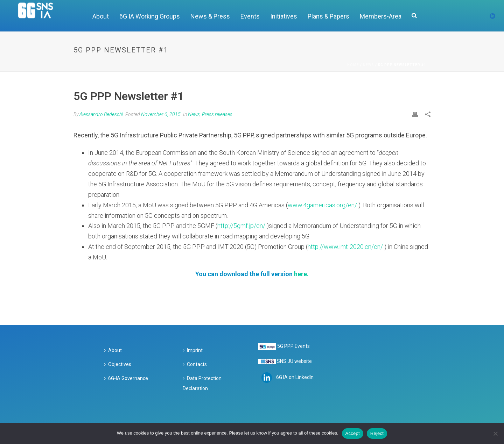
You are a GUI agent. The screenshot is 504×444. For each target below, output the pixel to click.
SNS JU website (294, 361)
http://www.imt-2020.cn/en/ (345, 247)
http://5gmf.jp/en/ (241, 226)
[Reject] (495, 434)
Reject (377, 433)
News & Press (210, 16)
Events (250, 16)
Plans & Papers (328, 16)
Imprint (193, 350)
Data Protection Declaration (202, 384)
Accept (353, 433)
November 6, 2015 (161, 114)
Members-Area (381, 16)
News (369, 65)
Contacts (195, 364)
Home (353, 65)
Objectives (118, 364)
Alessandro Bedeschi (101, 114)
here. (301, 274)
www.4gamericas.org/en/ (322, 205)
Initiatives (284, 16)
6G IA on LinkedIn (295, 377)
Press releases (217, 114)
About (101, 16)
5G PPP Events (293, 346)
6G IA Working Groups (150, 16)
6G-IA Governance (126, 378)
